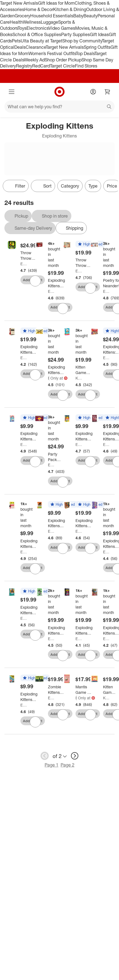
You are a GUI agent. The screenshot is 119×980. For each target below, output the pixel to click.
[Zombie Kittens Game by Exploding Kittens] (56, 690)
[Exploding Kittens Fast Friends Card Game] (56, 630)
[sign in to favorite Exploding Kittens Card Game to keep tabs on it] (63, 308)
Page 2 (67, 765)
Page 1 (52, 765)
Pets (16, 41)
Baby (78, 16)
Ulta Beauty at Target (41, 41)
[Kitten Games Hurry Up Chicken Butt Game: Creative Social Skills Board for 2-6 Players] (83, 370)
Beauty (90, 16)
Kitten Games (79, 378)
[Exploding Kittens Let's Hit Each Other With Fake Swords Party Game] (56, 370)
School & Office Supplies (37, 34)
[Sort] (43, 186)
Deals (20, 47)
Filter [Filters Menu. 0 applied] (16, 186)
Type (93, 186)
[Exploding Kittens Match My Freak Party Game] (84, 630)
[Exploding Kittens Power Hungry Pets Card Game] (84, 436)
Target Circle (62, 66)
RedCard (41, 66)
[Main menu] (12, 92)
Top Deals (85, 53)
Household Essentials (52, 16)
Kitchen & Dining (70, 9)
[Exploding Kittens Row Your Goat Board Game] (29, 697)
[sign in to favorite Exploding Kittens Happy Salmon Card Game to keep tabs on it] (35, 569)
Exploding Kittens (24, 264)
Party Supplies (75, 34)
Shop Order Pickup (63, 60)
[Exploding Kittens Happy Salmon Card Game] (29, 544)
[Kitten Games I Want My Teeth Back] (109, 690)
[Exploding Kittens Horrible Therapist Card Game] (29, 350)
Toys (22, 28)
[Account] (93, 92)
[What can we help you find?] (59, 107)
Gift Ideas (99, 34)
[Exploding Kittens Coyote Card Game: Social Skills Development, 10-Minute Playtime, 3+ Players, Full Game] (60, 523)
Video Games (62, 28)
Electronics (37, 28)
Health (16, 22)
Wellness (32, 22)
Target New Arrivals (19, 3)
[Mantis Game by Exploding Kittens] (84, 690)
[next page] (75, 756)
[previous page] (45, 756)
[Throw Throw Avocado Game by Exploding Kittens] (29, 256)
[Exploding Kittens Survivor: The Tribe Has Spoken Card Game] (84, 523)
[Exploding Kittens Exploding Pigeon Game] (29, 610)
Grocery (22, 16)
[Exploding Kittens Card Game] (56, 283)
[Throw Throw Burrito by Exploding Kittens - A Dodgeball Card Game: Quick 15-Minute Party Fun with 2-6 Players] (84, 263)
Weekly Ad (34, 60)
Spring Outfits (97, 47)
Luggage (49, 22)
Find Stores (86, 66)
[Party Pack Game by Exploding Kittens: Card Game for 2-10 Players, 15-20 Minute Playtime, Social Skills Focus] (56, 457)
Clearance (36, 47)
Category (70, 186)
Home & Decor (39, 9)
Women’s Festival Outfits (52, 53)
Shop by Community (82, 41)
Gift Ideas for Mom (56, 3)
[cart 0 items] (107, 92)
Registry (24, 66)
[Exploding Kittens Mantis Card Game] (29, 436)
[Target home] (59, 92)
